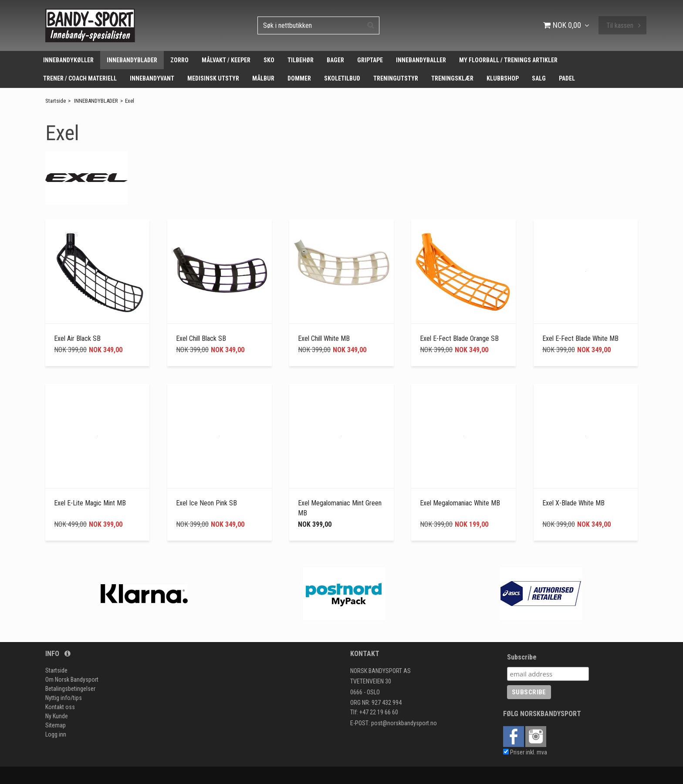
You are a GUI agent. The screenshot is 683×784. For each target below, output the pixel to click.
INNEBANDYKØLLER (68, 60)
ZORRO (179, 60)
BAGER (335, 60)
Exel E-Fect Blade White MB (580, 338)
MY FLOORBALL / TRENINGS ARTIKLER (508, 60)
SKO (269, 60)
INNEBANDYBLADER (132, 60)
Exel (130, 101)
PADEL (567, 78)
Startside (56, 101)
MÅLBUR (263, 78)
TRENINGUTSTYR (396, 78)
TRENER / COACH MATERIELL (80, 78)
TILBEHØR (301, 60)
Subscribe (522, 657)
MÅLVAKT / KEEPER (226, 60)
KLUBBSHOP (503, 78)
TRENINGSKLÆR (452, 78)
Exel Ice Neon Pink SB (206, 503)
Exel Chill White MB (324, 338)
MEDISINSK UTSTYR (213, 78)
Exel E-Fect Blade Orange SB (459, 338)
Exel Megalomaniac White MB (460, 503)
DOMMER (299, 78)
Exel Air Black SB (77, 338)
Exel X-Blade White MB (573, 503)
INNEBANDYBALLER (421, 60)
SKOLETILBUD (342, 78)
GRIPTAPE (370, 60)
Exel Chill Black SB (201, 338)
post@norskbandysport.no (404, 723)
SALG (539, 78)
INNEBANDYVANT (152, 78)
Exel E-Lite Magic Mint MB (90, 503)
